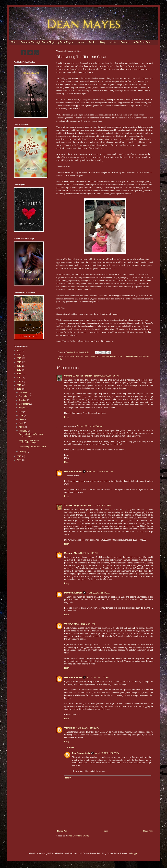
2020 (19, 354)
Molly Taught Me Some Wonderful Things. (29, 442)
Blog (103, 42)
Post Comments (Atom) (79, 836)
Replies (71, 747)
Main (13, 42)
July (21, 412)
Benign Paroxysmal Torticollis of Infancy (79, 356)
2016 (19, 370)
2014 (19, 377)
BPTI (98, 356)
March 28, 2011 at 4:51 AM (86, 553)
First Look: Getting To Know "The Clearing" (31, 435)
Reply (67, 417)
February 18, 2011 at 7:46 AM (89, 426)
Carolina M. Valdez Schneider (78, 376)
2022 (19, 351)
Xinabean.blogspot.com (75, 505)
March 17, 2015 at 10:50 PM (107, 753)
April (21, 423)
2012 (19, 385)
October (23, 400)
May (21, 419)
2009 (19, 460)
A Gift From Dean (142, 42)
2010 (19, 456)
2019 (19, 358)
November (24, 396)
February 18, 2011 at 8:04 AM (100, 472)
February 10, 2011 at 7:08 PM (106, 376)
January (23, 451)
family (120, 356)
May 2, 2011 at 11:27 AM (98, 677)
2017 (19, 366)
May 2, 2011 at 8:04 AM (84, 624)
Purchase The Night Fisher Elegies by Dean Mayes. (47, 42)
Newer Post (62, 831)
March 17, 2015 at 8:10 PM (88, 728)
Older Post (148, 831)
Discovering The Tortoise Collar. (32, 447)
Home (105, 831)
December (24, 392)
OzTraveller (70, 728)
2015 (19, 374)
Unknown (69, 553)
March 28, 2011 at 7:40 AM (98, 593)
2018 (19, 362)
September (24, 404)
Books (92, 42)
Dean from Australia (109, 356)
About (81, 42)
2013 (19, 381)
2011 (19, 389)
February (23, 431)
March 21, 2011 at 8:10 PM (99, 505)
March (22, 427)
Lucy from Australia (131, 356)
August (22, 408)
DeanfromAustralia (73, 472)
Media (113, 42)
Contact (125, 42)
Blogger (135, 853)
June (21, 415)
